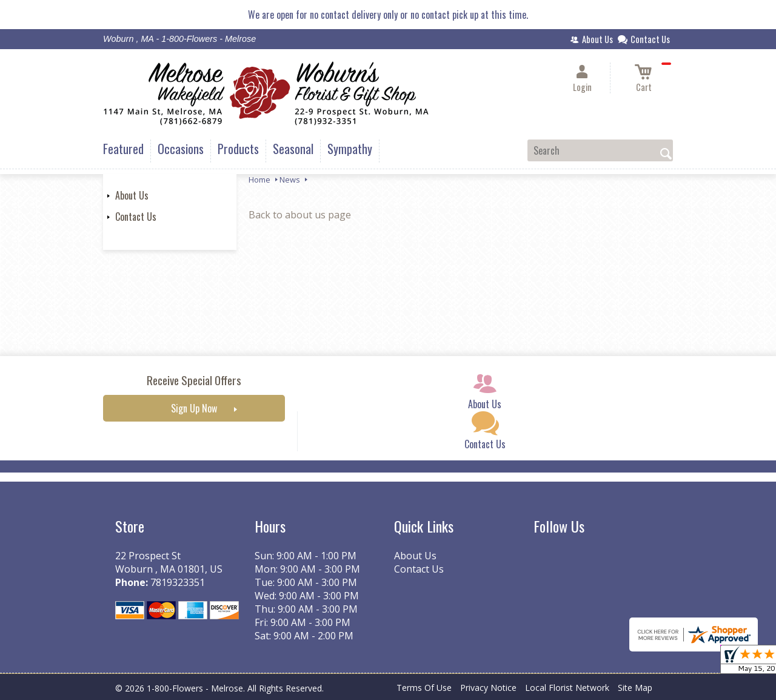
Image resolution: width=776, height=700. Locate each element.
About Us (132, 195)
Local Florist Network (567, 688)
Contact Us (136, 217)
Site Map (635, 688)
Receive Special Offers (194, 380)
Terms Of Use (424, 688)
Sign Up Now (194, 408)
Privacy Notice (488, 688)
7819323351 (178, 582)
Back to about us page (300, 215)
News (290, 180)
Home (259, 180)
